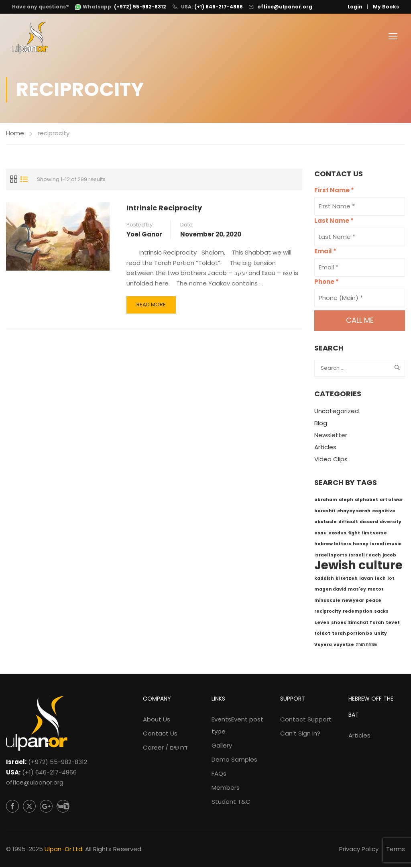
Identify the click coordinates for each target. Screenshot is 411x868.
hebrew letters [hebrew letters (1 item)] (333, 545)
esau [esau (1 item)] (320, 534)
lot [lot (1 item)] (391, 579)
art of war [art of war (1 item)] (391, 501)
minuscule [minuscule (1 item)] (327, 601)
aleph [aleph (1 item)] (346, 501)
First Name (334, 191)
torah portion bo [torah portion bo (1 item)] (352, 635)
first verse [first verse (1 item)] (374, 534)
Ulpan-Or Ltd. (64, 850)
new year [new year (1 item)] (353, 601)
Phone (327, 283)
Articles (325, 448)
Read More (153, 308)
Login (355, 7)
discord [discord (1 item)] (369, 523)
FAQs (219, 775)
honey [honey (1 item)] (361, 545)
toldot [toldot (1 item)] (322, 635)
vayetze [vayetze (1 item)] (344, 645)
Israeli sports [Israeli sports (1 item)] (331, 556)
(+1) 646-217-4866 (219, 7)
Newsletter (331, 436)
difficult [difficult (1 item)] (348, 523)
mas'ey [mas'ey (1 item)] (357, 590)
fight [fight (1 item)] (354, 534)
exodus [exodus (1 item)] (337, 534)
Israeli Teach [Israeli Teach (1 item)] (365, 556)
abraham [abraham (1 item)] (326, 501)
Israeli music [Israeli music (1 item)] (386, 545)
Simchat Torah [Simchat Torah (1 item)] (366, 623)
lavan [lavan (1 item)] (366, 579)
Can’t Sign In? (300, 735)
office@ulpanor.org (285, 7)
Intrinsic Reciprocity (164, 209)
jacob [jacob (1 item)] (389, 556)
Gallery (222, 747)
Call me (360, 321)
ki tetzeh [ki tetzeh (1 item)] (347, 579)
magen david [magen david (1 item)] (330, 590)
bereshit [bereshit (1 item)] (325, 512)
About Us (157, 720)
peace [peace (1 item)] (373, 601)
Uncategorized (337, 412)
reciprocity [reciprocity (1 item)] (328, 612)
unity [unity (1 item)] (380, 635)
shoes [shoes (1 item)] (339, 623)
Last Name (334, 222)
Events (237, 726)
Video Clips (331, 460)
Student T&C (231, 803)
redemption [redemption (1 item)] (358, 612)
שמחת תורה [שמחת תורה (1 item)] (366, 645)
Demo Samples (234, 761)
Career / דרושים (165, 749)
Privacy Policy (359, 850)
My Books (386, 7)
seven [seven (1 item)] (322, 623)
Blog (321, 424)
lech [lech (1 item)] (380, 579)
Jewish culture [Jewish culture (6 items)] (358, 566)
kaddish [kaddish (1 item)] (324, 579)
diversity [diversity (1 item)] (391, 523)
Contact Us (160, 735)
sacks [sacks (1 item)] (381, 612)
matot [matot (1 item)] (376, 590)
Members (226, 789)
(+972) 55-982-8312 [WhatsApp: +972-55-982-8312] (140, 7)
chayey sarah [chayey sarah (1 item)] (354, 512)
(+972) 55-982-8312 (58, 763)
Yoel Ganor (144, 235)
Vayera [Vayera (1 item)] (323, 645)
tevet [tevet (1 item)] (393, 623)
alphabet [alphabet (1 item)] (366, 501)
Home (15, 134)
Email (325, 252)
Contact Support (306, 720)
